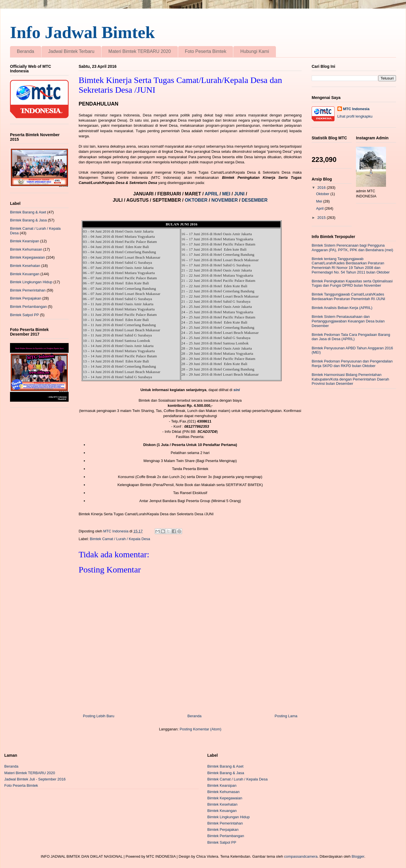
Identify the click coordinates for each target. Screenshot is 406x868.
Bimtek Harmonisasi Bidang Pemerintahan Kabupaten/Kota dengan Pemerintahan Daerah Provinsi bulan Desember (350, 379)
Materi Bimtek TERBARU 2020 (140, 51)
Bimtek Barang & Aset (28, 212)
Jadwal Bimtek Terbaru (71, 51)
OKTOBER (196, 200)
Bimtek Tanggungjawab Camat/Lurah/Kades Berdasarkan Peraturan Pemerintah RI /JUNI (348, 297)
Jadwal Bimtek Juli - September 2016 (35, 779)
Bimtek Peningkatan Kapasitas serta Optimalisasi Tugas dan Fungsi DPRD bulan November (352, 283)
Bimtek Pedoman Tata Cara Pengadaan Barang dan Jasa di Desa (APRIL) (351, 337)
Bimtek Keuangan (25, 274)
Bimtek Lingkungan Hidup (31, 282)
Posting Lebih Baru (99, 716)
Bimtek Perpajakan (26, 298)
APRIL (212, 194)
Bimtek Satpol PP (24, 315)
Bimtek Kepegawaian (27, 257)
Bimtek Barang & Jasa (28, 220)
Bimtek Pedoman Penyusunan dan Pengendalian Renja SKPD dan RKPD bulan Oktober (352, 363)
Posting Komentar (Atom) (200, 729)
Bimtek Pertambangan (28, 307)
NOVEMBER (224, 200)
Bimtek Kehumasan (26, 249)
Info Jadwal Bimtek (82, 32)
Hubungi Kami (255, 51)
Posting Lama (286, 716)
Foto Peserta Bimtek (206, 51)
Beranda (26, 51)
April (321, 208)
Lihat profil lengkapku (355, 116)
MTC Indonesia (356, 109)
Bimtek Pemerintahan (28, 290)
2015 (322, 218)
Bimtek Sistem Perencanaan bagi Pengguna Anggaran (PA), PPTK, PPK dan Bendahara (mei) (352, 248)
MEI (227, 194)
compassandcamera (301, 856)
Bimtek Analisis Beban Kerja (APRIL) (342, 308)
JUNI (239, 194)
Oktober (323, 194)
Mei (320, 201)
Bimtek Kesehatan (25, 266)
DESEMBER (255, 200)
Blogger (358, 856)
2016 (322, 188)
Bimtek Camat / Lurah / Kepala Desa (120, 539)
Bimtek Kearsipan (25, 241)
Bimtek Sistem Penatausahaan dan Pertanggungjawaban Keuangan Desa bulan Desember (348, 321)
